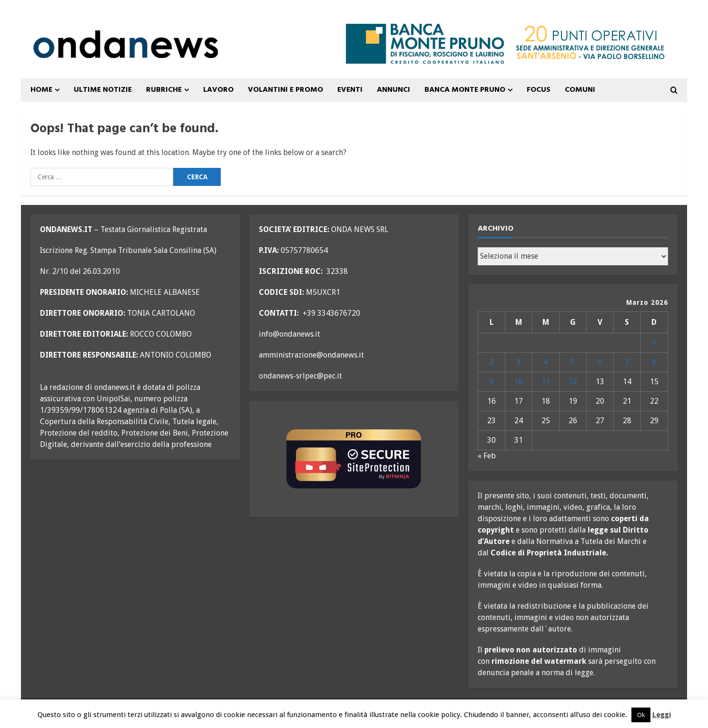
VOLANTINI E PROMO (285, 90)
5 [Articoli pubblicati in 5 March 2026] (573, 362)
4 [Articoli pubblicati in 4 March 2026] (546, 362)
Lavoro (218, 90)
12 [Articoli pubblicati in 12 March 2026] (573, 382)
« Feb (487, 456)
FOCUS (539, 90)
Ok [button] (641, 715)
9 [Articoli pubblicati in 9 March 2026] (491, 382)
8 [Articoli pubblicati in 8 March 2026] (654, 362)
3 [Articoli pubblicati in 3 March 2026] (518, 362)
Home (41, 90)
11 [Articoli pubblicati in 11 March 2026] (546, 382)
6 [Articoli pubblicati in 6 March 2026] (600, 362)
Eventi (350, 90)
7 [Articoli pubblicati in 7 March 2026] (627, 362)
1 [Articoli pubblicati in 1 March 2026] (654, 343)
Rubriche (164, 90)
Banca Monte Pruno (465, 90)
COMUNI (580, 90)
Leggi (662, 715)
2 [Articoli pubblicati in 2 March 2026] (491, 362)
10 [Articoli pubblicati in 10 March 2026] (519, 382)
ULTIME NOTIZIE (103, 90)
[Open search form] (674, 90)
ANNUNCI (393, 90)
